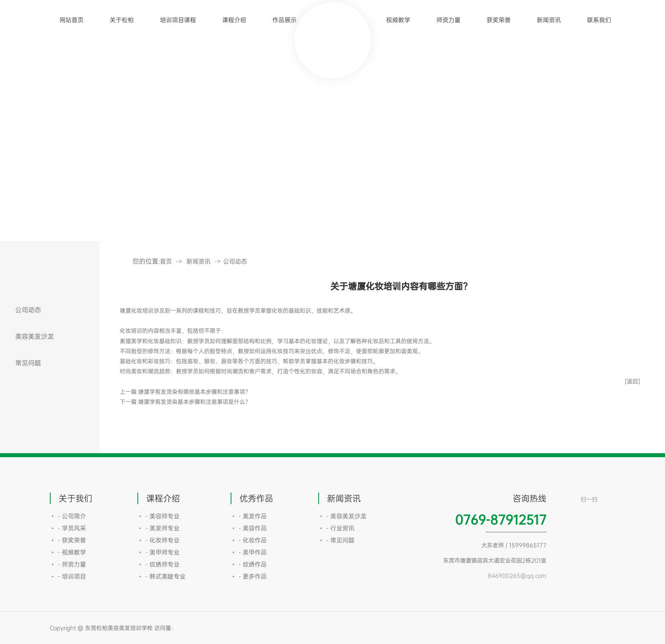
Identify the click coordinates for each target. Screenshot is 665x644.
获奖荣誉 (499, 20)
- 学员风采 (72, 528)
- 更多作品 (253, 576)
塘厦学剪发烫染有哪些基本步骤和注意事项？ (194, 392)
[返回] (632, 381)
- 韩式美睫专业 (166, 576)
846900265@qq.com (517, 576)
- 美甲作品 (253, 552)
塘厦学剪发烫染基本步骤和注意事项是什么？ (194, 402)
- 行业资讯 (340, 528)
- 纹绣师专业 (163, 564)
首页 (166, 261)
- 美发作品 (253, 516)
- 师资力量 (72, 564)
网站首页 (72, 20)
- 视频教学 (72, 552)
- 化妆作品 (253, 540)
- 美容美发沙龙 (346, 516)
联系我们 (599, 20)
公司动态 (28, 310)
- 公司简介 (72, 516)
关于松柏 (122, 20)
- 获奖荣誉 (72, 540)
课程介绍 (234, 20)
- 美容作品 (253, 528)
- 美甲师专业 (163, 552)
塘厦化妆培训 (137, 310)
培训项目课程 (178, 20)
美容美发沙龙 (35, 336)
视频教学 (398, 20)
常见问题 (28, 363)
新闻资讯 (549, 20)
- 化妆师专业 (163, 540)
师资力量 (448, 20)
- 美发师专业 (163, 528)
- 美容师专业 (163, 516)
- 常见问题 (340, 540)
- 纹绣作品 (253, 564)
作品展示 (284, 20)
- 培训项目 (72, 576)
